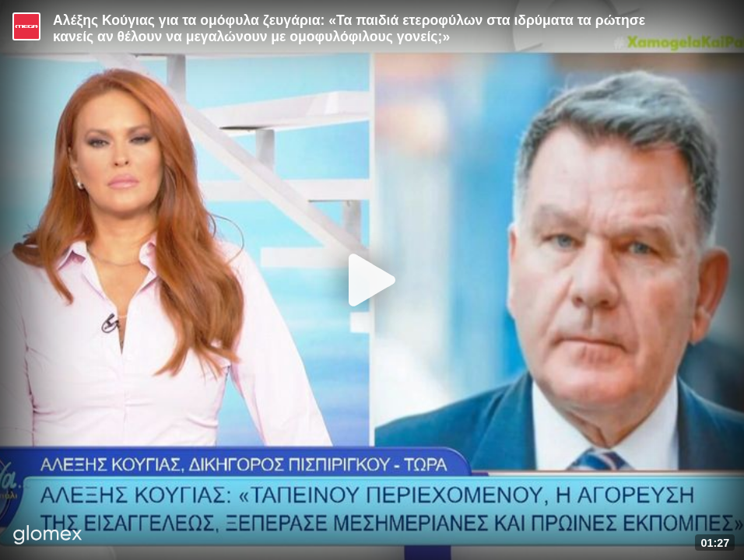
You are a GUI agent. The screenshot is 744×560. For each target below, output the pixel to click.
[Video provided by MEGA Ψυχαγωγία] (26, 26)
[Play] (372, 280)
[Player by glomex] (48, 536)
